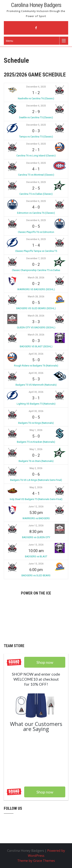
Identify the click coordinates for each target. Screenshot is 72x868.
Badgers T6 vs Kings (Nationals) (36, 423)
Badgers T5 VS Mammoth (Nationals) (36, 385)
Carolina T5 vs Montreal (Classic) (36, 175)
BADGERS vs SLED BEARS (36, 575)
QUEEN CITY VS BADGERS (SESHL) (36, 327)
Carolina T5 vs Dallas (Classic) (36, 194)
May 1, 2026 (36, 430)
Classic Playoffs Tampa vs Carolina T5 (36, 251)
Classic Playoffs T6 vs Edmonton (36, 232)
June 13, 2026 (36, 545)
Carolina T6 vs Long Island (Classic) (36, 156)
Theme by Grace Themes (36, 861)
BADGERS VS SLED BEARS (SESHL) (36, 308)
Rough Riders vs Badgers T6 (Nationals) (36, 366)
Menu (9, 41)
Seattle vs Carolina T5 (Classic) (36, 117)
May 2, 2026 (36, 468)
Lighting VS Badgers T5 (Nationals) (36, 404)
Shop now (45, 792)
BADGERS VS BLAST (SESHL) (36, 346)
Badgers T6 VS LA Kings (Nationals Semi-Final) (36, 480)
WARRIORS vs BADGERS (36, 518)
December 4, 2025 (36, 87)
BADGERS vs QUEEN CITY (36, 537)
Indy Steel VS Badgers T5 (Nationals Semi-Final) (36, 499)
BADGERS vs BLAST (36, 556)
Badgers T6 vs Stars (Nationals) (36, 461)
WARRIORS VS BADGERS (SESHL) (36, 289)
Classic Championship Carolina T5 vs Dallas (36, 270)
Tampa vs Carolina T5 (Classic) (36, 137)
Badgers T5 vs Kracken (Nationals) (36, 442)
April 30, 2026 (36, 354)
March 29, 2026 (36, 335)
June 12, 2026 (36, 507)
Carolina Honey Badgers (36, 5)
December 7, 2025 (36, 258)
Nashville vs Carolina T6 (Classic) (36, 98)
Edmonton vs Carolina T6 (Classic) (36, 213)
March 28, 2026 (36, 278)
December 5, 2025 (36, 125)
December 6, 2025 (36, 182)
